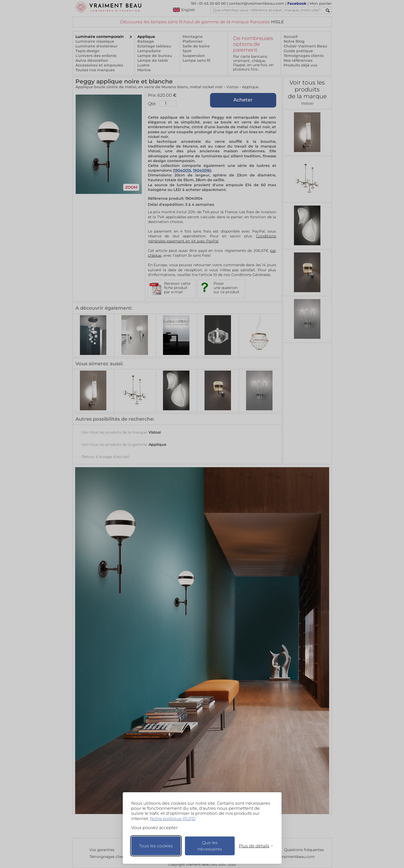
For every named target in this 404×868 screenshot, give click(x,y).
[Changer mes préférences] (253, 846)
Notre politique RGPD (173, 819)
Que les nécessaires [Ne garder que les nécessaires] (210, 846)
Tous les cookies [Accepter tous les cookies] (156, 846)
